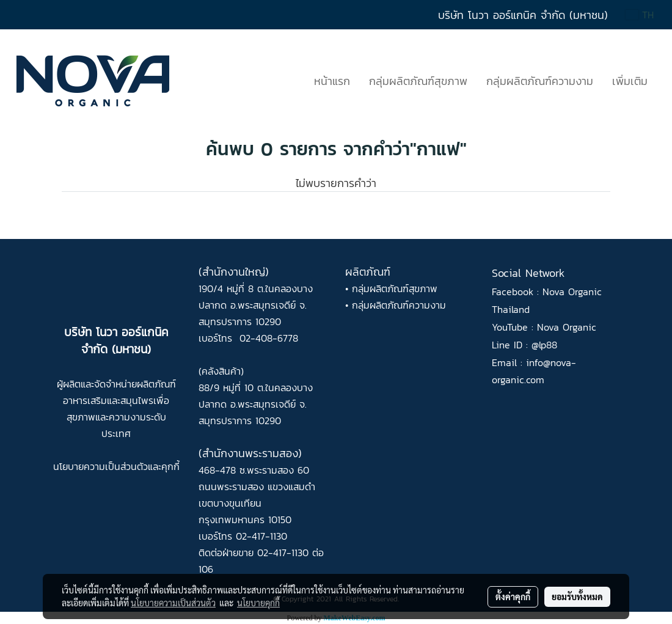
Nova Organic (567, 327)
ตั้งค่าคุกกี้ (513, 596)
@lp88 (544, 345)
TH (640, 15)
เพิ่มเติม (630, 81)
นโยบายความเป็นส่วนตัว (100, 466)
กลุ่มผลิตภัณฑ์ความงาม (540, 81)
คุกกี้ (170, 466)
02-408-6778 (269, 338)
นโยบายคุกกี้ (258, 603)
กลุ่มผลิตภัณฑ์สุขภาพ (418, 81)
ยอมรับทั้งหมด (577, 596)
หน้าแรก (332, 81)
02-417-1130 (261, 536)
